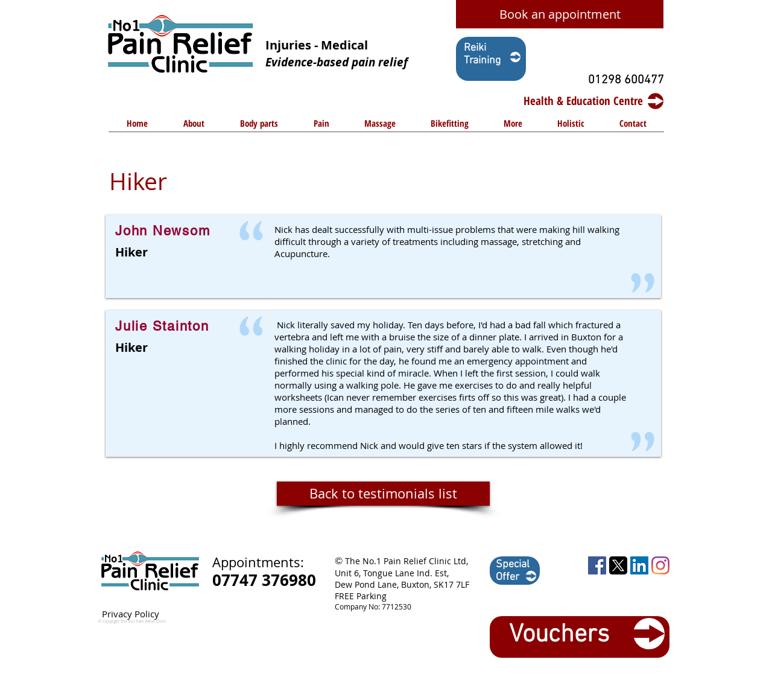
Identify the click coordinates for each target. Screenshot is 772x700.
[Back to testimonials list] (383, 494)
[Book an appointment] (560, 14)
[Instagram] (660, 565)
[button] (259, 127)
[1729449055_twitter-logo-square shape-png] (618, 565)
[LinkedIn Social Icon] (639, 565)
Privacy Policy (131, 614)
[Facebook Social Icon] (597, 565)
